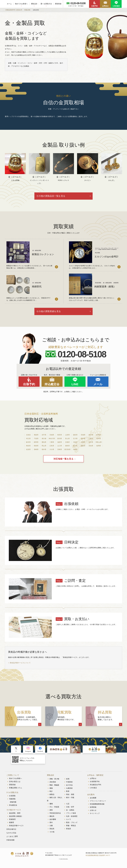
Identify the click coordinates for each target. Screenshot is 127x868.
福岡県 (99, 448)
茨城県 (83, 437)
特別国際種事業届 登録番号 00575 (98, 858)
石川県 (75, 440)
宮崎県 (60, 451)
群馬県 (99, 437)
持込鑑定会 (52, 386)
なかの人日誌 (11, 835)
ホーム (9, 4)
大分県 (52, 451)
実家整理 (12, 822)
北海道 (28, 437)
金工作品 (69, 788)
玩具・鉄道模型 (72, 819)
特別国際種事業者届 (97, 807)
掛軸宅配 (13, 805)
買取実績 (58, 4)
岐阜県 (28, 444)
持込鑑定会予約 (96, 787)
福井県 (83, 440)
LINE (75, 386)
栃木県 (91, 437)
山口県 (60, 448)
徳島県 (67, 448)
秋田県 (60, 437)
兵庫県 (83, 444)
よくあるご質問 (12, 839)
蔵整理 (12, 825)
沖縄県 (75, 451)
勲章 (68, 794)
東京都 (44, 440)
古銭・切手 (70, 809)
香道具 (69, 831)
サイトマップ (95, 816)
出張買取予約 (95, 784)
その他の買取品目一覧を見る (61, 197)
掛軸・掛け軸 (54, 781)
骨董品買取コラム (16, 790)
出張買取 (12, 798)
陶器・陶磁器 (54, 788)
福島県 (75, 437)
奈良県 (91, 444)
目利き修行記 (11, 832)
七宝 (68, 806)
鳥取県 (28, 448)
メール (98, 386)
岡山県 (44, 448)
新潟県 (60, 440)
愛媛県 (83, 448)
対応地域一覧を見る (64, 461)
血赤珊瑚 (53, 822)
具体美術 (53, 784)
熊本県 (44, 451)
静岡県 (36, 444)
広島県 (52, 448)
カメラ (69, 822)
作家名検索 (11, 843)
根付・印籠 (70, 800)
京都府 (67, 444)
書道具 (52, 819)
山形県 (67, 437)
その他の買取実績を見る (58, 313)
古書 (51, 828)
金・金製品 (70, 813)
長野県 (99, 440)
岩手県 (44, 437)
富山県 (67, 440)
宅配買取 (12, 801)
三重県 (52, 444)
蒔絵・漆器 (70, 797)
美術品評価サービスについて (20, 665)
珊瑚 (51, 806)
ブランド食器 (71, 816)
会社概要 (93, 800)
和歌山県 (99, 444)
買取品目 (34, 4)
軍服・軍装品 (71, 828)
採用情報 (93, 810)
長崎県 (36, 451)
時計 (51, 794)
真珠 (51, 813)
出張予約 (95, 6)
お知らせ (93, 813)
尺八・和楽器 (54, 809)
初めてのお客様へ (21, 4)
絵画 (68, 781)
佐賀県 (28, 451)
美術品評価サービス (16, 828)
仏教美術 (69, 791)
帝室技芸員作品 (55, 816)
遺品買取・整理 (15, 816)
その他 (52, 834)
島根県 (36, 448)
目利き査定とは (15, 784)
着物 (51, 791)
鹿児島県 (67, 451)
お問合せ (105, 6)
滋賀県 (60, 444)
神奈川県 (52, 440)
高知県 (91, 448)
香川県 (75, 448)
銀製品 (52, 797)
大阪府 (75, 444)
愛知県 (44, 444)
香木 (51, 825)
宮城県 (52, 437)
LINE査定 (116, 6)
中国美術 (69, 784)
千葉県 (36, 440)
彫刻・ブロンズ (72, 825)
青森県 (36, 437)
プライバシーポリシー (98, 803)
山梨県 (91, 440)
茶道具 (52, 831)
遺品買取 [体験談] (16, 819)
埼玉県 (28, 440)
